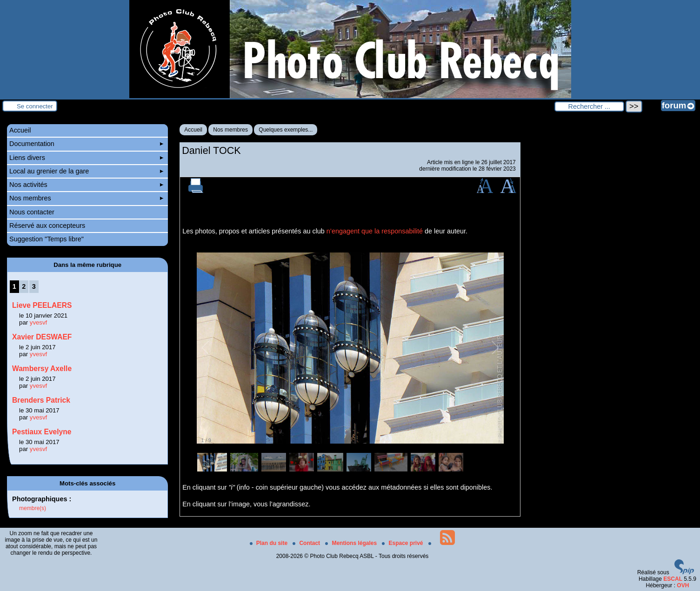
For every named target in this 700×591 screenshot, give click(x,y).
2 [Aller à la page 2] (24, 286)
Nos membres (230, 130)
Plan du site (270, 543)
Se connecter (35, 106)
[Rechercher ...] (589, 106)
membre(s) (33, 508)
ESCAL (673, 579)
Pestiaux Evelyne (42, 432)
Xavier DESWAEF (42, 337)
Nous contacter (32, 212)
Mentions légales (352, 543)
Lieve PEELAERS (42, 305)
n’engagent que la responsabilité (375, 231)
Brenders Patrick (41, 400)
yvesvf (38, 322)
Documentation (86, 144)
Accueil (193, 130)
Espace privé (403, 543)
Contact (307, 543)
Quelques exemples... (286, 130)
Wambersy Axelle (42, 369)
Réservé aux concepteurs (47, 226)
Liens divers (86, 158)
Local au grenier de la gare (86, 171)
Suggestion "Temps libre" (47, 239)
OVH (683, 585)
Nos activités (86, 185)
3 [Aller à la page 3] (34, 286)
